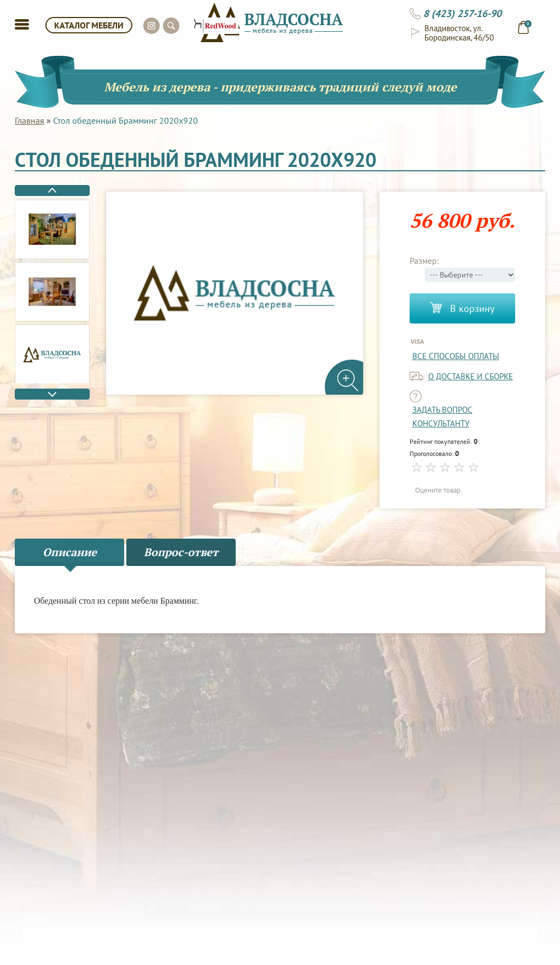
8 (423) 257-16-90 (462, 14)
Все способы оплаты (456, 356)
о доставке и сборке (471, 376)
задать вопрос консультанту (442, 417)
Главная (30, 120)
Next (52, 394)
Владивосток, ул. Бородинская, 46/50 (459, 33)
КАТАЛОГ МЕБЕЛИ (89, 25)
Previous (52, 190)
